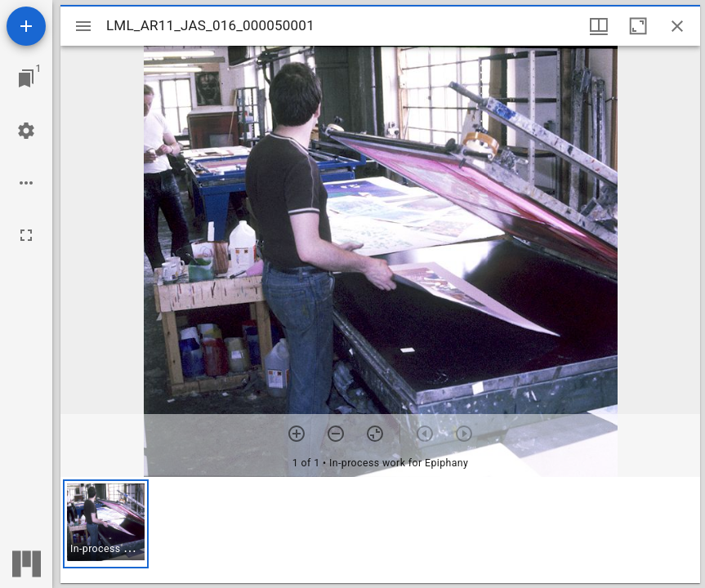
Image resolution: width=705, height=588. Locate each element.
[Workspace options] (26, 183)
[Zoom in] (297, 434)
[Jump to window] (26, 78)
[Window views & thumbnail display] (599, 26)
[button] (106, 524)
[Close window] (677, 26)
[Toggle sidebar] (83, 26)
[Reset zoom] (375, 434)
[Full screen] (26, 235)
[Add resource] (26, 26)
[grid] (380, 530)
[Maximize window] (638, 26)
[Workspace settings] (26, 131)
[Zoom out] (336, 434)
